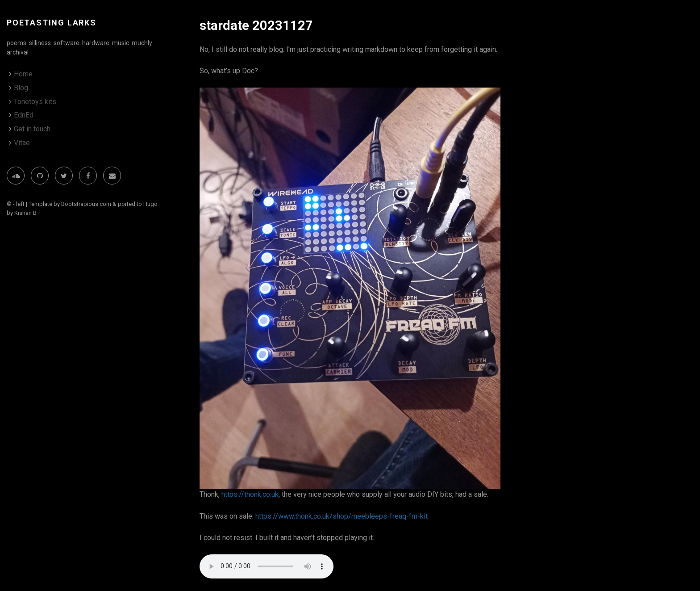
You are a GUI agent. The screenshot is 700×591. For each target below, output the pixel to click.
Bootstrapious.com (86, 204)
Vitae (22, 143)
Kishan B (25, 213)
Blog (21, 88)
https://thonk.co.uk (250, 494)
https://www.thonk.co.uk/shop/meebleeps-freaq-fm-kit (342, 516)
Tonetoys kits (35, 102)
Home (23, 74)
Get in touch (32, 129)
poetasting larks (52, 23)
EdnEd (24, 115)
